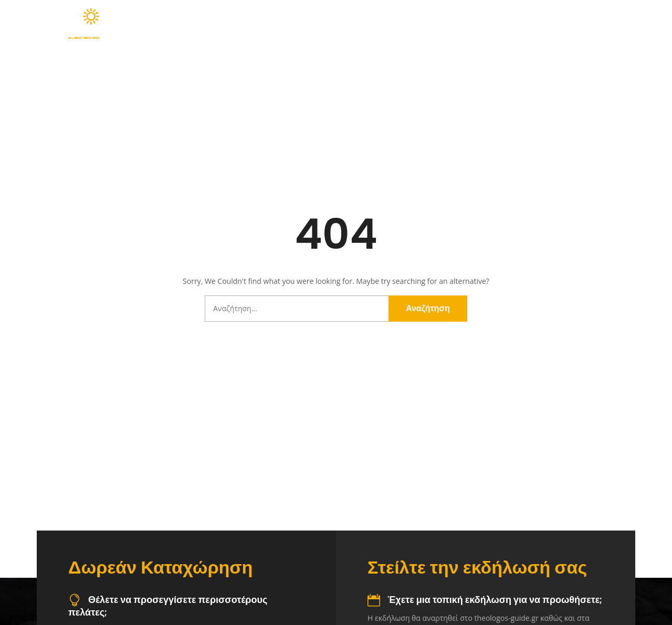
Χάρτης (450, 24)
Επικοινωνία (605, 24)
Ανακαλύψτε (308, 24)
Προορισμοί (383, 24)
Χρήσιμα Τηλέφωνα (523, 24)
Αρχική (246, 24)
